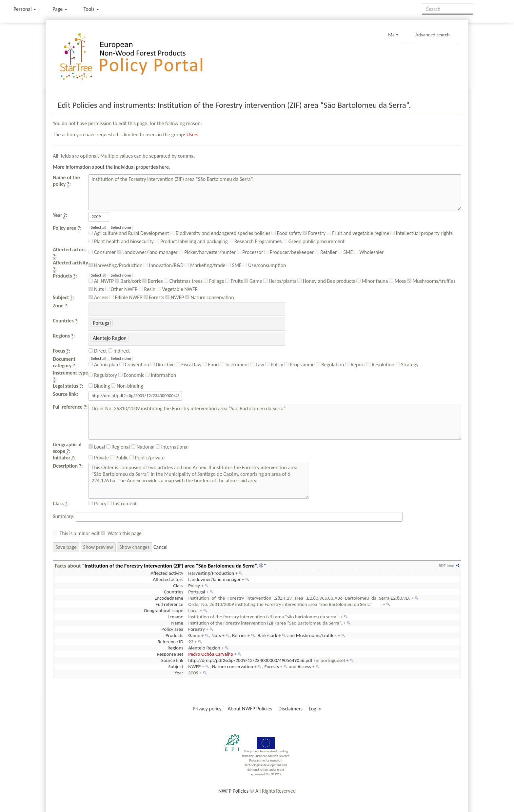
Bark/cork (128, 281)
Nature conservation (210, 297)
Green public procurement (314, 241)
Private (99, 458)
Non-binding (127, 386)
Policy (274, 365)
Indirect (119, 351)
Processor (250, 252)
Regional (118, 447)
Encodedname (169, 598)
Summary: (64, 516)
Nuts (96, 289)
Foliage (214, 281)
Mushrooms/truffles (431, 281)
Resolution (380, 365)
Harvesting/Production (115, 265)
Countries (174, 592)
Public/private (147, 458)
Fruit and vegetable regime (358, 233)
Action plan (103, 365)
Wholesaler (369, 252)
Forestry (314, 233)
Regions (175, 648)
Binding (99, 386)
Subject (176, 667)
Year (179, 673)
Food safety (286, 233)
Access (98, 297)
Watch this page (125, 533)
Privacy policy (207, 709)
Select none (121, 227)
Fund (211, 365)
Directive (163, 365)
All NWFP (101, 281)
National (143, 447)
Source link (172, 660)
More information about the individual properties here (111, 167)
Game (253, 281)
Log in (315, 709)
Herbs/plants (280, 281)
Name (177, 623)
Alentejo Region (204, 648)
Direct (98, 351)
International (172, 447)
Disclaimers (290, 709)
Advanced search (433, 35)
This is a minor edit (80, 533)
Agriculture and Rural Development (129, 233)
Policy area (172, 629)
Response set (170, 654)
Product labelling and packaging (191, 241)
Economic (131, 375)
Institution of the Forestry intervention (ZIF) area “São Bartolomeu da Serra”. (275, 192)
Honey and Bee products (326, 281)
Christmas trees (183, 281)
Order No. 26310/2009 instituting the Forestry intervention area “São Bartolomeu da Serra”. (275, 422)
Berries (152, 281)
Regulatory (103, 375)
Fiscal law (188, 365)
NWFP (175, 297)
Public (119, 458)
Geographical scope (164, 610)
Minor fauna (372, 281)
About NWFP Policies (250, 709)
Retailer (326, 252)
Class (178, 586)
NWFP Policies (233, 791)
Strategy (407, 365)
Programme (299, 365)
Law (257, 365)
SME (345, 252)
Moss (397, 281)
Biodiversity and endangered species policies (220, 233)
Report (355, 365)
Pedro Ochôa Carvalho (211, 654)
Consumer (102, 252)
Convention (134, 365)
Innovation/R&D (164, 265)
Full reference (169, 604)
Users (192, 135)
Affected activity (167, 573)
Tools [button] (91, 9)
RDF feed (446, 565)
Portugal (197, 592)
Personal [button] (25, 9)
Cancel (160, 547)
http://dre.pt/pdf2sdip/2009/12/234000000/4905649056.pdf (250, 660)
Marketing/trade (205, 265)
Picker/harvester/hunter (207, 252)
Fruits (234, 281)
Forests (154, 297)
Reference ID (170, 642)
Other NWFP (121, 289)
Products (174, 635)
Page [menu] (60, 9)
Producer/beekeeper (289, 252)
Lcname (175, 617)
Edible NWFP (126, 297)
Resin (147, 289)
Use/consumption (264, 265)
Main (393, 35)
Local (97, 447)
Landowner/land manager (147, 252)
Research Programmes (255, 241)
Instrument (235, 365)
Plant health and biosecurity (121, 241)
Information (161, 375)
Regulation (330, 365)
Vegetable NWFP (177, 289)
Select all (99, 227)
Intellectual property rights (422, 233)
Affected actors (168, 579)
